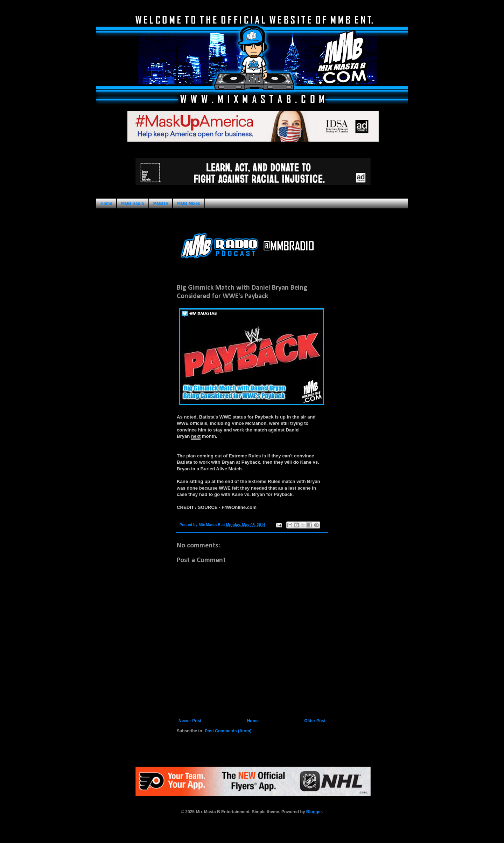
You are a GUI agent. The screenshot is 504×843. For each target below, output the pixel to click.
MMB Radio (132, 203)
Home (106, 203)
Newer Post (190, 721)
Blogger (314, 812)
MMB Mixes (188, 203)
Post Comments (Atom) (228, 731)
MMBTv (161, 203)
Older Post (315, 721)
